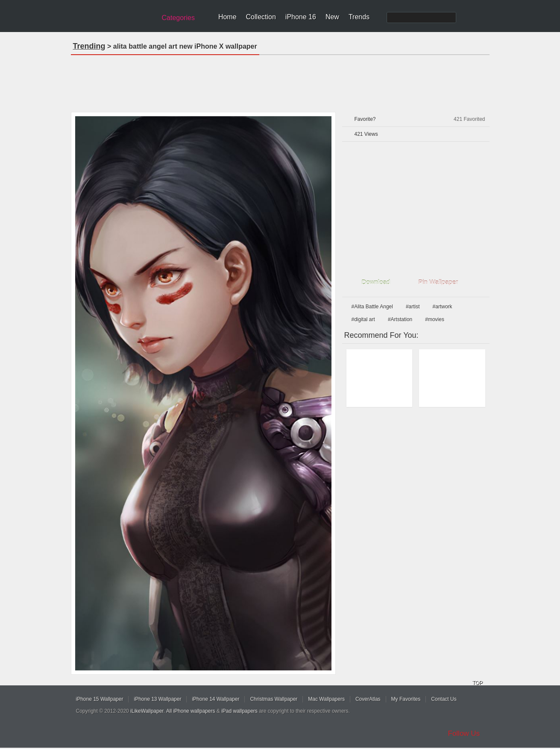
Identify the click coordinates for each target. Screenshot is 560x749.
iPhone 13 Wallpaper (157, 699)
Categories (178, 18)
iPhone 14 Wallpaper (215, 699)
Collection (261, 17)
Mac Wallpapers (326, 699)
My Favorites (406, 699)
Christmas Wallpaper (274, 699)
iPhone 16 (301, 17)
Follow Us (464, 733)
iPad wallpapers (239, 711)
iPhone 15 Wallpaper (100, 699)
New (332, 17)
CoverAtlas (368, 699)
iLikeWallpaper (147, 711)
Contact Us (444, 699)
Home (227, 17)
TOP (478, 683)
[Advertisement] (280, 81)
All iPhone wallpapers (191, 711)
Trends (359, 17)
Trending (89, 46)
